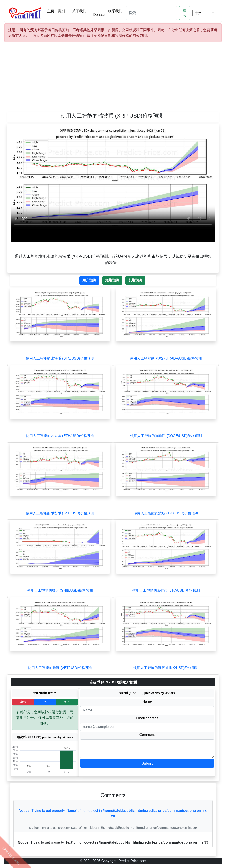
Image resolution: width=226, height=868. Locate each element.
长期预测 (135, 280)
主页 (51, 11)
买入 (67, 702)
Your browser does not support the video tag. (113, 178)
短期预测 (112, 280)
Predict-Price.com (132, 861)
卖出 (23, 702)
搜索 (185, 13)
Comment (147, 735)
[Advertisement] (113, 79)
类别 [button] (62, 11)
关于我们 (79, 11)
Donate (99, 15)
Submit (147, 763)
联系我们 (115, 11)
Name (147, 701)
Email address (147, 718)
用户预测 (89, 280)
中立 (45, 702)
